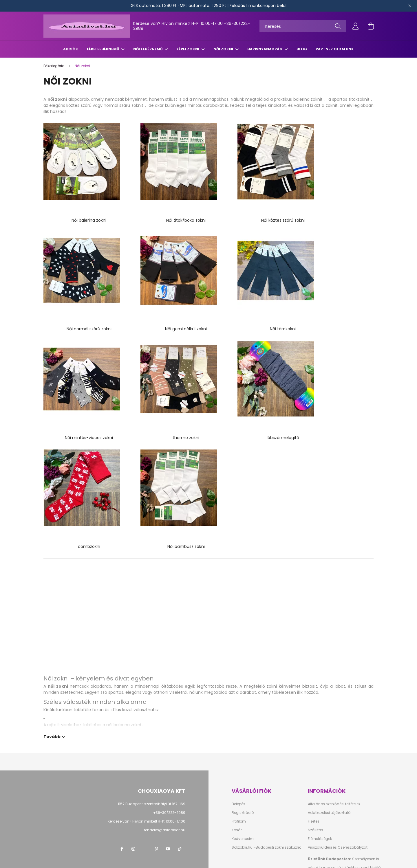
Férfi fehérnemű (103, 49)
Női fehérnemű (148, 49)
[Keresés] (303, 26)
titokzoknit (359, 99)
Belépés (238, 656)
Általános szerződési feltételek (334, 656)
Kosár (237, 682)
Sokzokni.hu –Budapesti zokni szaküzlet (266, 700)
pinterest (156, 701)
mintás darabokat (206, 105)
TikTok (180, 701)
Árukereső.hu (101, 860)
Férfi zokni (188, 49)
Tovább (52, 588)
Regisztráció (243, 665)
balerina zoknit (308, 99)
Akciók (71, 49)
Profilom (239, 674)
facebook (122, 701)
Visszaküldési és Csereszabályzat (338, 700)
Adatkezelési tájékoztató (329, 665)
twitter (145, 701)
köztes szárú (79, 105)
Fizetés (314, 674)
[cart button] (371, 26)
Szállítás (316, 682)
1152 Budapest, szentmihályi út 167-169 (152, 656)
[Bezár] (410, 6)
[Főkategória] (54, 66)
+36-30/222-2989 (169, 665)
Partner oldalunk (335, 49)
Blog (302, 49)
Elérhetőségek (320, 691)
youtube (168, 701)
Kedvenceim (243, 691)
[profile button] (356, 26)
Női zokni (224, 49)
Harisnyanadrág (265, 49)
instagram (133, 701)
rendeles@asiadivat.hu (165, 682)
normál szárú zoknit (123, 105)
